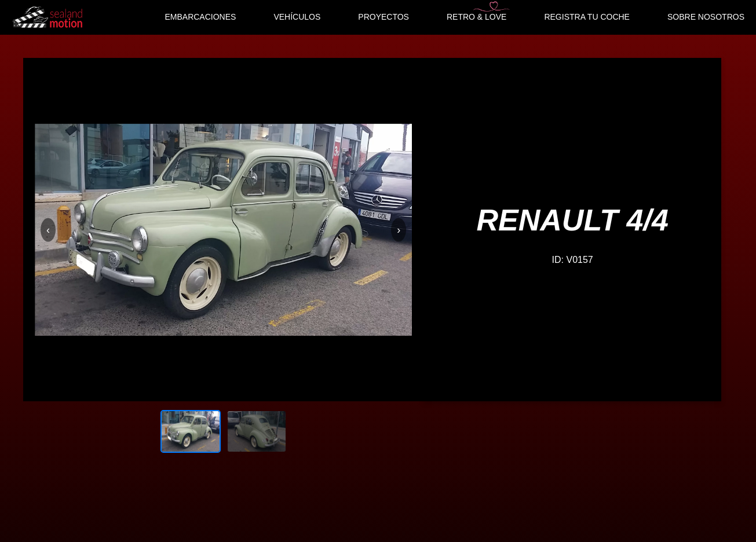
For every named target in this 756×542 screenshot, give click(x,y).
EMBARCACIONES (200, 17)
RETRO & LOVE (476, 17)
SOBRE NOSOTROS (706, 17)
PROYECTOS (384, 17)
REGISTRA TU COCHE (587, 17)
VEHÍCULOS (297, 17)
